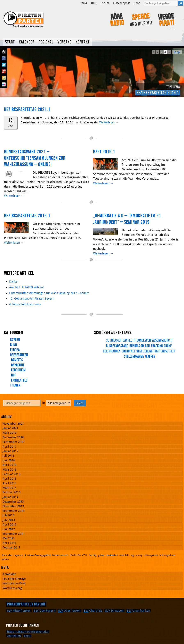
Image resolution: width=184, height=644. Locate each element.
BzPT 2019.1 (104, 152)
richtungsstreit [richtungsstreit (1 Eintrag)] (164, 351)
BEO (94, 3)
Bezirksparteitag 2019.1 (158, 93)
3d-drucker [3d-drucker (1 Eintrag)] (114, 340)
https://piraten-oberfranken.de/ (28, 632)
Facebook (4, 58)
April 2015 (10, 479)
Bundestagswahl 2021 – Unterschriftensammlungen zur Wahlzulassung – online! (35, 158)
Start (10, 42)
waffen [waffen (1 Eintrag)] (150, 357)
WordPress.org (12, 588)
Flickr (4, 84)
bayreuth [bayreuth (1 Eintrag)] (129, 340)
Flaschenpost (122, 3)
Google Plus (4, 71)
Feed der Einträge (14, 579)
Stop (177, 52)
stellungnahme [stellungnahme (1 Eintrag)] (167, 555)
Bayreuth (18, 365)
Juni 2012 (9, 529)
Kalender (27, 42)
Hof (14, 375)
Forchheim (18, 370)
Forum (105, 3)
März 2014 (10, 488)
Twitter (4, 65)
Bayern (15, 340)
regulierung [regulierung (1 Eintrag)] (144, 351)
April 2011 (10, 543)
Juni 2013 (9, 520)
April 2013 (10, 524)
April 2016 (10, 465)
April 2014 (10, 483)
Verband (65, 42)
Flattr (4, 78)
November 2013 (13, 506)
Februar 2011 (11, 547)
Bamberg (17, 360)
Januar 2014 (10, 497)
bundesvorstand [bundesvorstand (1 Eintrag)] (60, 555)
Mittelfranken (19, 611)
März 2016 (10, 470)
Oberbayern (44, 611)
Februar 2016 (11, 474)
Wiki (84, 3)
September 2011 (14, 534)
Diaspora (4, 52)
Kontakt (83, 42)
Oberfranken (19, 355)
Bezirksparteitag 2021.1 (27, 110)
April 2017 (10, 447)
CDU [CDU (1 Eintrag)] (147, 346)
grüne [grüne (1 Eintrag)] (168, 346)
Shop (137, 3)
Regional (46, 42)
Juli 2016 (8, 456)
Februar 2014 (11, 492)
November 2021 (13, 424)
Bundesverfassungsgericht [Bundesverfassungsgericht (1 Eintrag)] (155, 340)
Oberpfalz (93, 611)
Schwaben (114, 611)
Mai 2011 (9, 538)
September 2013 (14, 511)
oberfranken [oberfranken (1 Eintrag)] (112, 555)
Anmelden (9, 574)
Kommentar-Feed (14, 583)
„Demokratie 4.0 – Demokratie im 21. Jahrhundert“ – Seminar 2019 (128, 219)
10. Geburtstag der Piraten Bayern (32, 299)
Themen (15, 385)
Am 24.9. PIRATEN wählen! (26, 287)
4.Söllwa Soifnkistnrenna (25, 304)
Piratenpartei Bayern (26, 604)
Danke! (14, 282)
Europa (15, 350)
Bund (13, 345)
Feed (27, 636)
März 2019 (10, 433)
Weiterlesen (109, 122)
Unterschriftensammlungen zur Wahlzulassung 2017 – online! (49, 293)
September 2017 (14, 442)
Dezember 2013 (13, 502)
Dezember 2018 (13, 437)
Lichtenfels (19, 380)
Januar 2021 (10, 428)
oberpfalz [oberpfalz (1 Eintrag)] (128, 351)
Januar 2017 (10, 451)
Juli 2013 (8, 515)
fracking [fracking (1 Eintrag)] (157, 346)
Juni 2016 (9, 460)
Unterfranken (138, 611)
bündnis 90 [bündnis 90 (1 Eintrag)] (137, 346)
